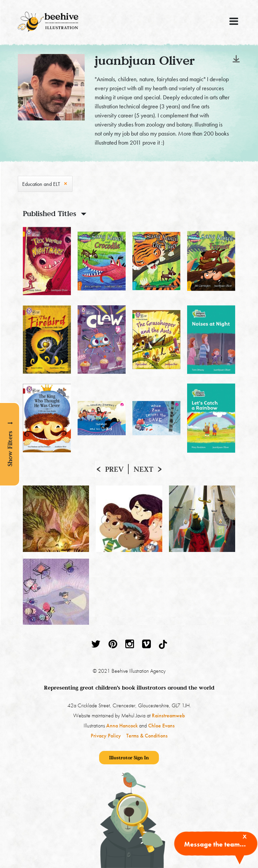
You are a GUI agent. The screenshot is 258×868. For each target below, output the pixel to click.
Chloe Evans (161, 726)
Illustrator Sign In (129, 757)
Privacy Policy (106, 736)
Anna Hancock (122, 726)
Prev (114, 469)
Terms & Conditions (147, 736)
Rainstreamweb (168, 716)
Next (143, 469)
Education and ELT (41, 184)
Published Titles (50, 213)
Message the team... (215, 844)
